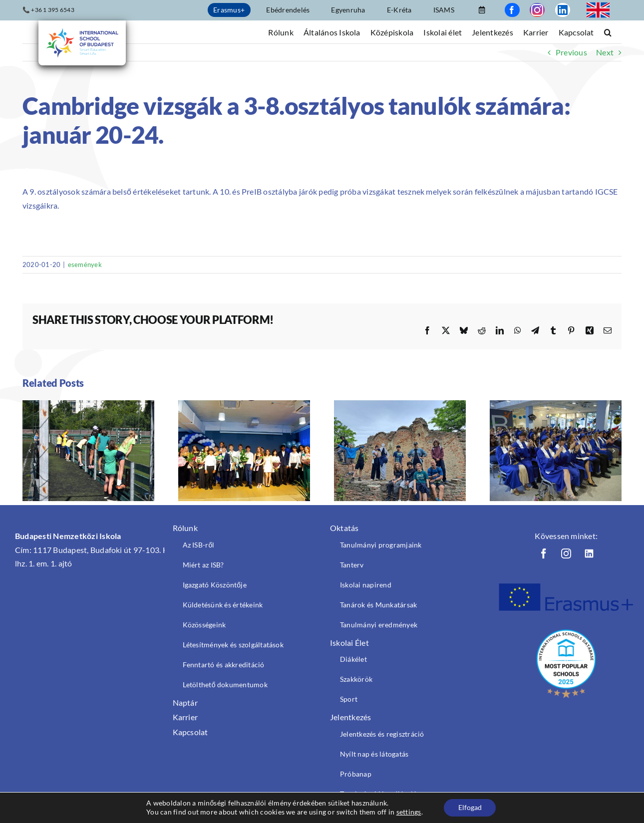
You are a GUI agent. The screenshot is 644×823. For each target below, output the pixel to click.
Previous (571, 52)
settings (408, 812)
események (85, 265)
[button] (608, 32)
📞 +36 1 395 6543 (48, 10)
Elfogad (470, 807)
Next (605, 52)
